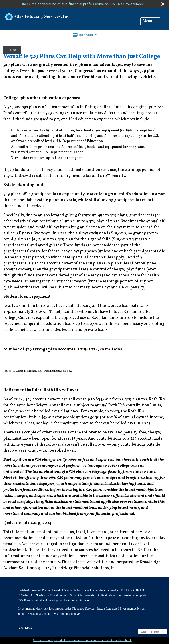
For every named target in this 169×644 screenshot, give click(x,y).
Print (12, 50)
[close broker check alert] (163, 4)
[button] (150, 21)
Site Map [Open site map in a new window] (25, 628)
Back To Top (153, 632)
